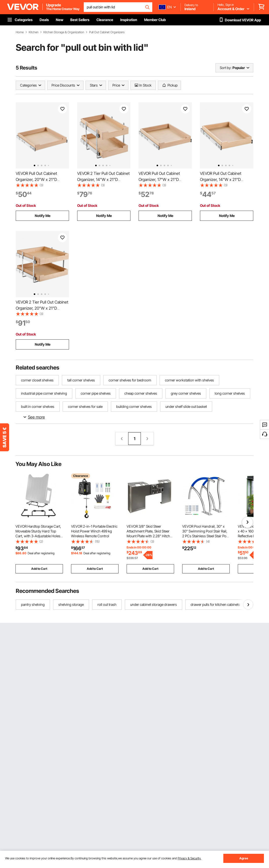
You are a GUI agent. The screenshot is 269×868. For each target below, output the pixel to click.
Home (20, 32)
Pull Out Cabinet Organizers (107, 32)
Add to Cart (39, 569)
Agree (244, 858)
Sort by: (226, 68)
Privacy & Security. (189, 858)
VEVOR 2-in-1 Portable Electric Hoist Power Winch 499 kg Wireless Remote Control (94, 531)
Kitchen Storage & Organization (64, 32)
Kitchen (33, 32)
